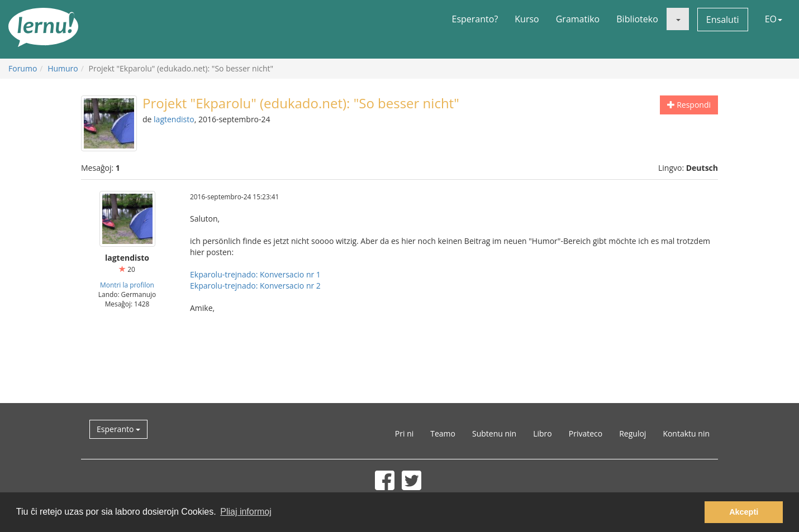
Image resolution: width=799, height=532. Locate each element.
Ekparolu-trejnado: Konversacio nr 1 (255, 274)
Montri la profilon (127, 285)
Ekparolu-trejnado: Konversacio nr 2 (255, 286)
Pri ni (404, 433)
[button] (678, 19)
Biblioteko (637, 19)
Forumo (23, 68)
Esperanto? (475, 19)
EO (774, 19)
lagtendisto (174, 119)
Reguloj (632, 433)
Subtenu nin (494, 433)
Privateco (586, 433)
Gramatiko (578, 19)
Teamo (443, 433)
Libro (543, 433)
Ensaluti (723, 20)
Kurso (527, 19)
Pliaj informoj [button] (246, 512)
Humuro (63, 68)
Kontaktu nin (686, 433)
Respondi (689, 105)
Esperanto (118, 429)
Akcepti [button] (744, 512)
